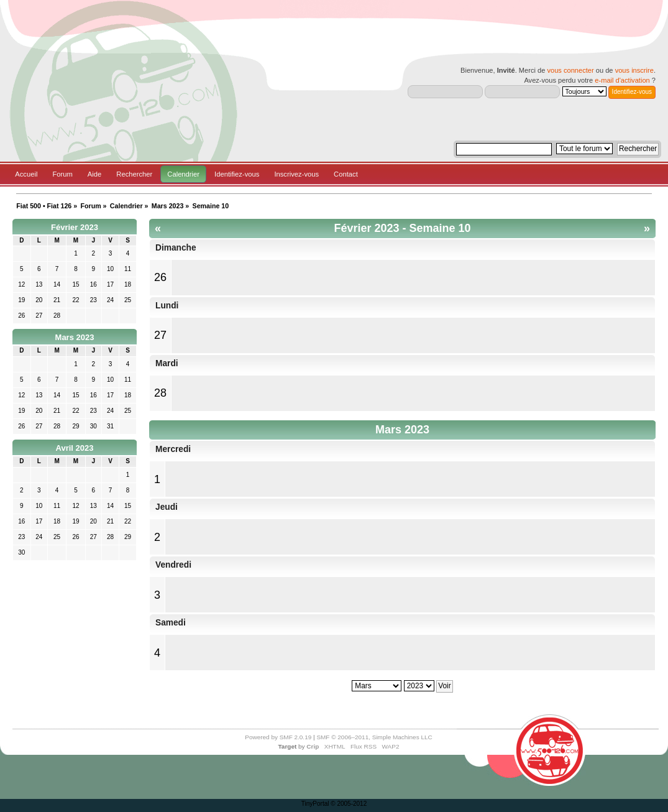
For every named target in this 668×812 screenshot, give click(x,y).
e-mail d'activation (622, 80)
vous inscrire (634, 70)
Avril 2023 (75, 448)
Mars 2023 (75, 337)
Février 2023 (75, 227)
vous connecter (570, 70)
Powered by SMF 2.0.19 (278, 737)
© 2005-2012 (349, 804)
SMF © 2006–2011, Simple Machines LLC (374, 737)
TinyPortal (315, 804)
